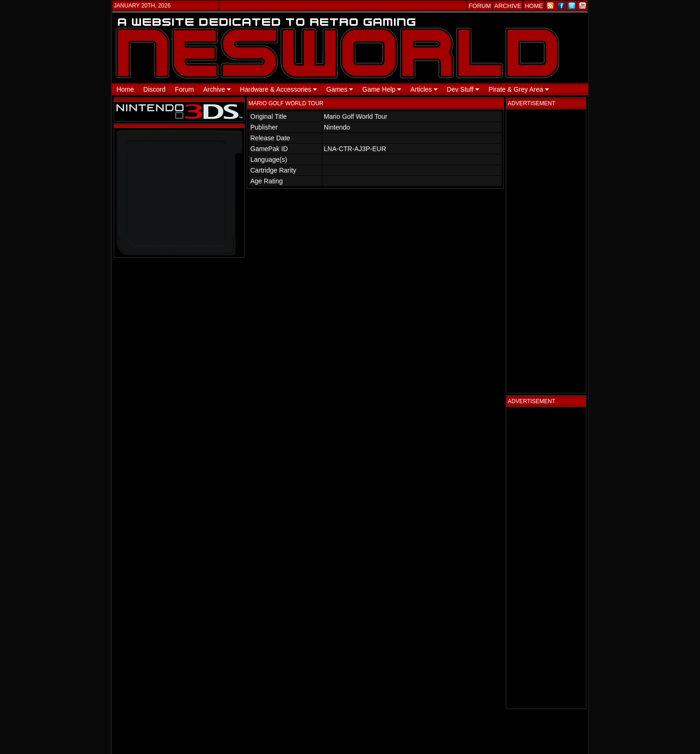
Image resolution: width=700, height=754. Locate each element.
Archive (217, 89)
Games (339, 89)
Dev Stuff (463, 89)
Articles (424, 89)
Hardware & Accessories (278, 89)
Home (125, 89)
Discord (154, 89)
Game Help (382, 89)
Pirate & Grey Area (519, 89)
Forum (184, 89)
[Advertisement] (546, 251)
